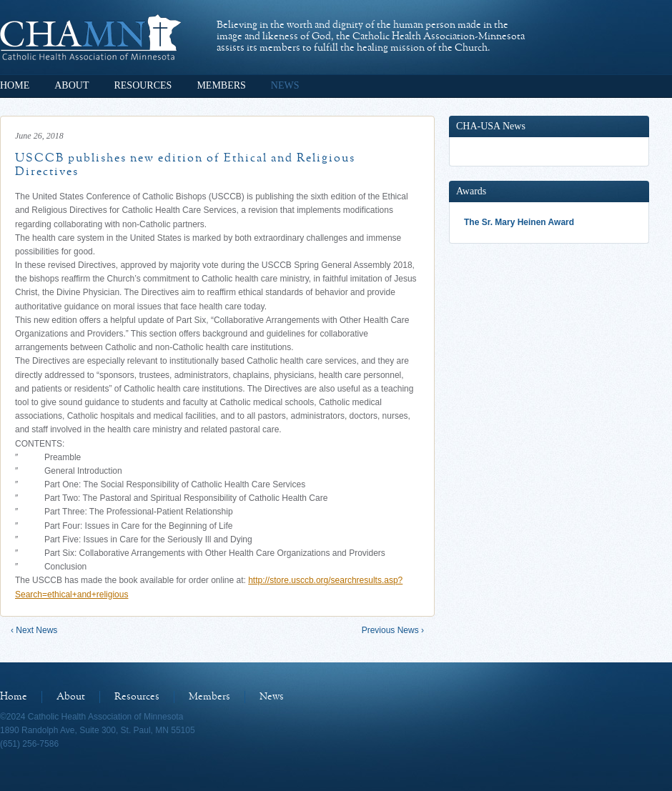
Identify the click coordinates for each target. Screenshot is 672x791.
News (285, 85)
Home (15, 85)
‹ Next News (34, 630)
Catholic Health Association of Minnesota (90, 37)
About (71, 85)
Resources (143, 85)
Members (221, 85)
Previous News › (393, 630)
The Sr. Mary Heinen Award (519, 222)
